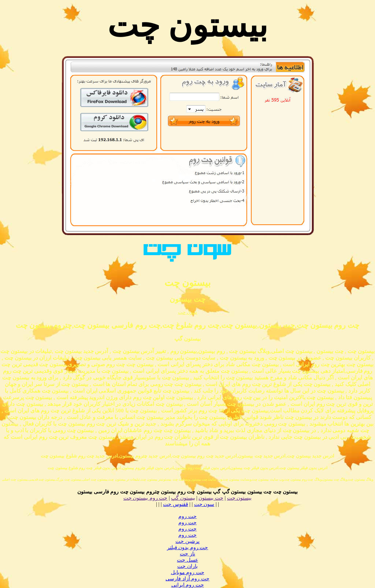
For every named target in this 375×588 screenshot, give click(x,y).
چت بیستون (211, 498)
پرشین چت (187, 541)
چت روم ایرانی (188, 585)
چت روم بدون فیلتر (188, 547)
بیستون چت (240, 498)
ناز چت (187, 554)
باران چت (187, 566)
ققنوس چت (176, 504)
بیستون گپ (183, 498)
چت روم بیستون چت (146, 498)
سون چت (187, 312)
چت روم (187, 516)
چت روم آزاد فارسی (187, 579)
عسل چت (187, 560)
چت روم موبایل (188, 572)
